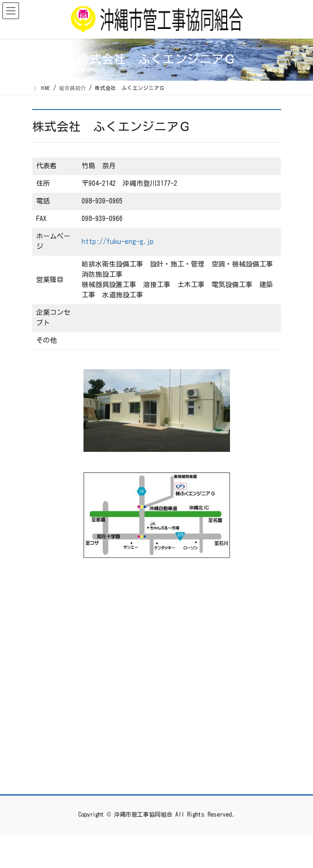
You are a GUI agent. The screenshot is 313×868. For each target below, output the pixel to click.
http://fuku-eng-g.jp (118, 242)
